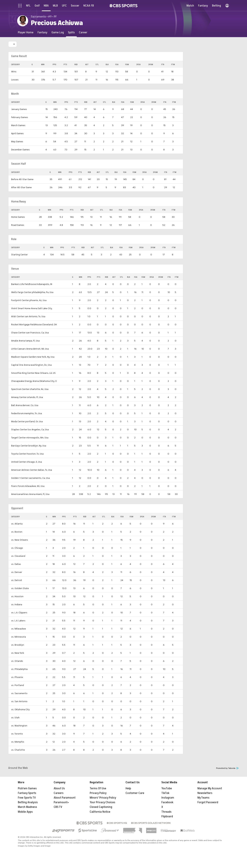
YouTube (167, 788)
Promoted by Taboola (227, 768)
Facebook (167, 802)
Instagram (168, 798)
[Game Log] (58, 32)
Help (128, 788)
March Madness (27, 807)
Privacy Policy (98, 793)
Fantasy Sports (27, 793)
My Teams (203, 798)
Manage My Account (210, 788)
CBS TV (58, 807)
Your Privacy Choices (102, 802)
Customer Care (135, 793)
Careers (59, 793)
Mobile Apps (25, 812)
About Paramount (65, 798)
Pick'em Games (27, 788)
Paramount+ (61, 802)
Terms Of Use (98, 788)
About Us (59, 788)
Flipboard (167, 816)
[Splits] (71, 32)
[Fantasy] (42, 32)
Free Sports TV (27, 798)
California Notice (100, 812)
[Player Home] (26, 32)
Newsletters (205, 793)
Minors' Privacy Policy (103, 798)
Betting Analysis (28, 802)
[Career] (83, 32)
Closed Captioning (101, 807)
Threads (166, 812)
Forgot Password (208, 802)
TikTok (165, 793)
